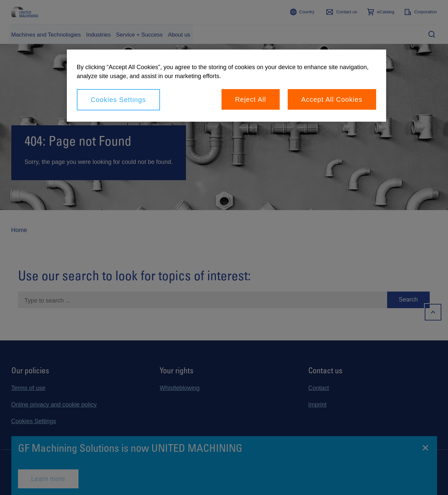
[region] (226, 86)
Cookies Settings (118, 100)
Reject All (251, 99)
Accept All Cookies (332, 99)
